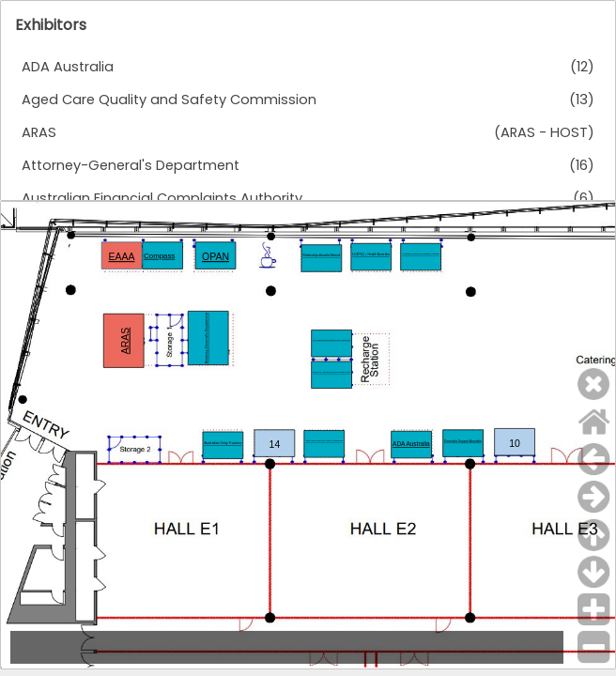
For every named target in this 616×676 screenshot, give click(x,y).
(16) (582, 165)
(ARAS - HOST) (544, 132)
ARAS (39, 132)
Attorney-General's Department (131, 165)
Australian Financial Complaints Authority (162, 198)
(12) (582, 67)
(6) (584, 198)
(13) (582, 100)
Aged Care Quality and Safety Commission (169, 100)
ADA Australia (68, 67)
